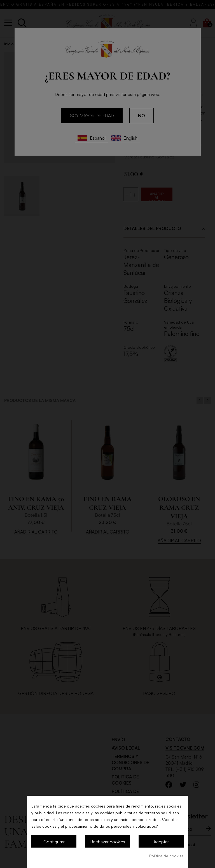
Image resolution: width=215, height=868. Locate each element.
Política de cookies (166, 856)
